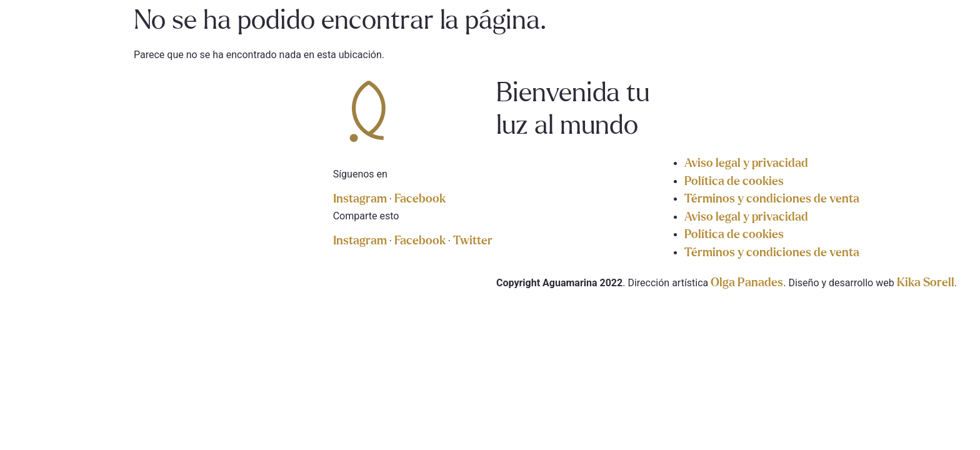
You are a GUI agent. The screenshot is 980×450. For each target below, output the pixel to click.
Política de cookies (734, 182)
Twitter (473, 241)
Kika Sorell (926, 283)
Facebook (420, 199)
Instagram (361, 199)
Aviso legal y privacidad (746, 163)
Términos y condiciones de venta (772, 199)
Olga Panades (747, 283)
